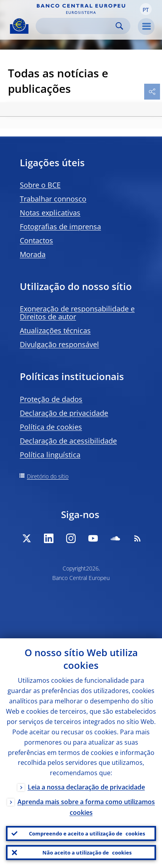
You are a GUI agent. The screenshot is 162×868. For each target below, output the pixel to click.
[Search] (77, 26)
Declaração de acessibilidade (68, 441)
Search (119, 26)
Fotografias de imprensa (60, 227)
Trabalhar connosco (53, 199)
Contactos (36, 240)
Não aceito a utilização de (87, 853)
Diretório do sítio (48, 476)
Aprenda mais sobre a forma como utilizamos (86, 807)
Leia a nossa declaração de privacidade (86, 787)
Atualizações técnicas (55, 330)
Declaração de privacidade (64, 413)
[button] (146, 9)
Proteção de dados (51, 399)
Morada (33, 254)
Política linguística (50, 455)
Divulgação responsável (59, 344)
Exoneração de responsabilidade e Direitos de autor (77, 313)
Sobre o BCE (40, 185)
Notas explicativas (50, 213)
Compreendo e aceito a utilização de (87, 833)
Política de (51, 427)
